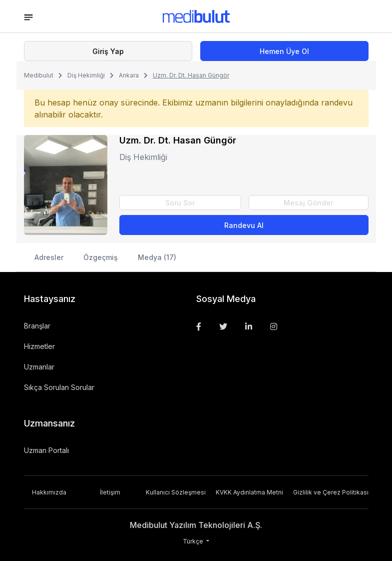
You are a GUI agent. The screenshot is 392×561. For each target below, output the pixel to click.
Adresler (49, 257)
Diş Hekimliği (86, 75)
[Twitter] (223, 326)
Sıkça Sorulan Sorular (59, 387)
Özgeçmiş (101, 257)
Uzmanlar (39, 367)
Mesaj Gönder (308, 203)
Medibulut (39, 75)
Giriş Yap (108, 51)
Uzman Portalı (46, 450)
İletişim (110, 492)
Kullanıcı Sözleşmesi (176, 492)
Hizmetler (39, 346)
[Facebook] (199, 326)
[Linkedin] (249, 326)
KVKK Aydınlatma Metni (249, 492)
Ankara (129, 75)
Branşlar (37, 326)
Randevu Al (244, 225)
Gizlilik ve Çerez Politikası (331, 492)
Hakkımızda (49, 492)
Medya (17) (157, 257)
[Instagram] (274, 326)
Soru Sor (180, 203)
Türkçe (194, 541)
